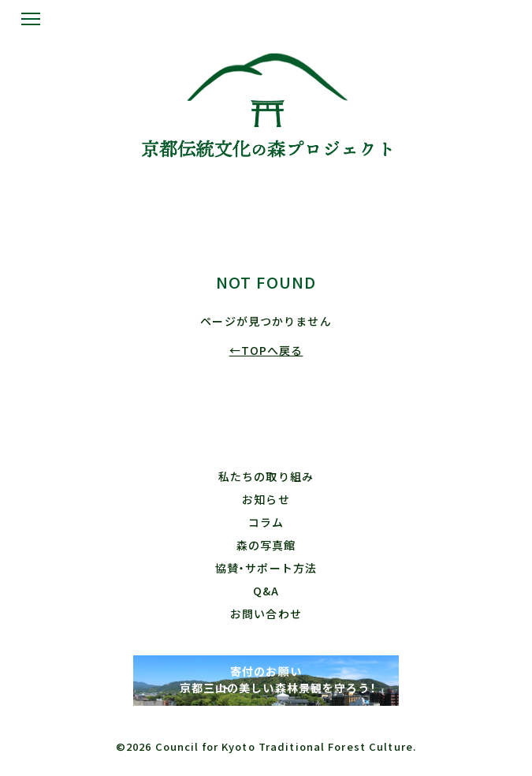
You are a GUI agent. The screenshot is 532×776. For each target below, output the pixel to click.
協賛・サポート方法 (266, 568)
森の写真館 (266, 545)
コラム (266, 522)
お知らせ (266, 499)
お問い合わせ (266, 614)
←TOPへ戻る (266, 350)
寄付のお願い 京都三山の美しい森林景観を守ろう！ (266, 679)
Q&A (266, 591)
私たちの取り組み (266, 476)
